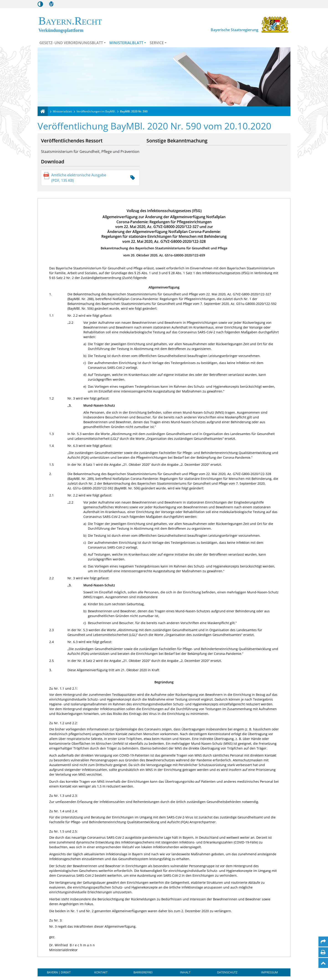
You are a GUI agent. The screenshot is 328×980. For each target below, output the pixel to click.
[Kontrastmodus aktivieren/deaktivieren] (40, 4)
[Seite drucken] (323, 952)
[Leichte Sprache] (51, 4)
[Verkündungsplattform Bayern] (43, 111)
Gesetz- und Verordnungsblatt (71, 43)
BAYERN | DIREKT (59, 972)
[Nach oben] (323, 963)
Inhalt (185, 972)
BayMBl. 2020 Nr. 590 (134, 111)
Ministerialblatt (126, 43)
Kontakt (101, 972)
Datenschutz (227, 972)
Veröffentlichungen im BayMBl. (96, 111)
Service (157, 43)
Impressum (269, 972)
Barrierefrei (143, 972)
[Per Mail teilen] (323, 942)
